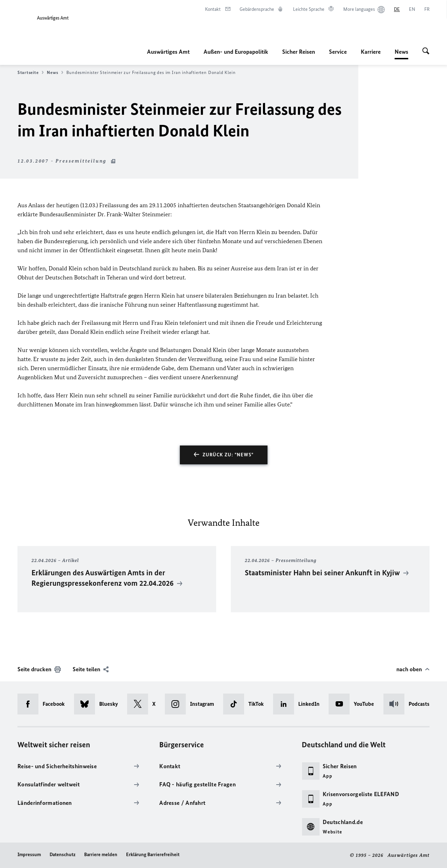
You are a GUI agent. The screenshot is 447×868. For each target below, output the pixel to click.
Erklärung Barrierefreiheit (153, 855)
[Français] (427, 9)
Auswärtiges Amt (168, 52)
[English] (412, 9)
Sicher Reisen (299, 52)
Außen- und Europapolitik (236, 52)
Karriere (371, 52)
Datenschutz (63, 855)
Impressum (29, 855)
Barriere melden (101, 855)
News (401, 52)
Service (338, 52)
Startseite (31, 73)
